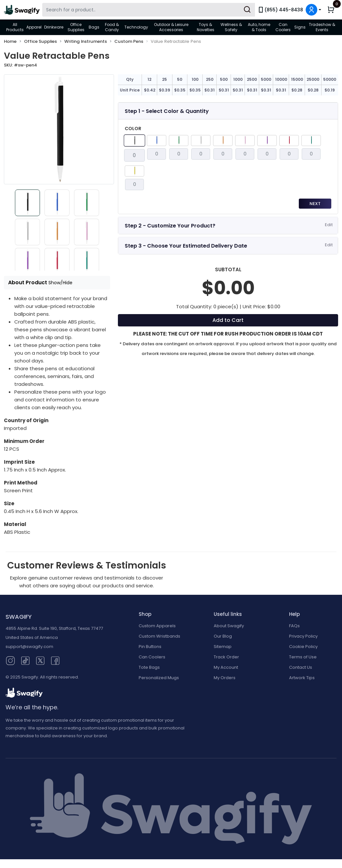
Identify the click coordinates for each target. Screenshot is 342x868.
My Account (226, 667)
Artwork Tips (302, 678)
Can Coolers (283, 27)
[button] (313, 10)
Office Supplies (76, 27)
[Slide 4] (26, 232)
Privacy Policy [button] (303, 636)
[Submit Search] (247, 10)
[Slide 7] (26, 261)
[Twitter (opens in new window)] (40, 660)
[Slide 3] (88, 203)
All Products (15, 27)
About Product (40, 282)
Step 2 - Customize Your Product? (170, 226)
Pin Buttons (150, 647)
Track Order (226, 657)
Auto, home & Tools (259, 27)
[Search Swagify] (149, 10)
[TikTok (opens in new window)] (25, 660)
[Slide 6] (88, 232)
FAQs (294, 626)
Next (315, 204)
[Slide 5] (57, 232)
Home (10, 41)
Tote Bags (149, 667)
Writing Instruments (86, 41)
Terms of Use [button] (303, 657)
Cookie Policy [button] (303, 647)
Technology (136, 27)
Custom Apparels (157, 626)
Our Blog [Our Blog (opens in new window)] (223, 636)
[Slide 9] (88, 261)
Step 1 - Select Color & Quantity (167, 111)
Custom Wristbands (159, 636)
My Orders (225, 678)
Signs (300, 27)
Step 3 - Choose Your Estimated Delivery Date (186, 246)
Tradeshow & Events (322, 27)
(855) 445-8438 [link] (280, 10)
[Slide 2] (57, 203)
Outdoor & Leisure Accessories (171, 27)
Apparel (34, 27)
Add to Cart (228, 320)
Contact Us (301, 667)
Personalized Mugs (159, 678)
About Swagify (229, 626)
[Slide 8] (57, 261)
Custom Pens (129, 41)
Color (133, 128)
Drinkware (54, 27)
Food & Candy (112, 27)
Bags (94, 27)
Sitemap (223, 647)
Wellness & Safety (231, 27)
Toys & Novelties (206, 27)
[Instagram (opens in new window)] (10, 660)
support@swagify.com (29, 647)
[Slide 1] (26, 203)
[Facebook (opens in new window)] (55, 660)
